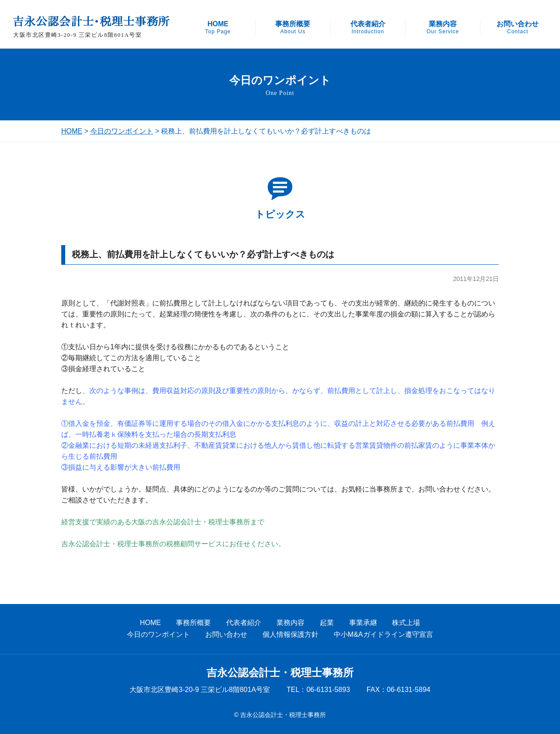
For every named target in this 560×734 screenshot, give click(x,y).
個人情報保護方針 (290, 634)
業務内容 (443, 28)
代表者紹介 (368, 28)
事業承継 (363, 623)
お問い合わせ (518, 28)
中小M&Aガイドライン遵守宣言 (383, 634)
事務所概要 (293, 28)
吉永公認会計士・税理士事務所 (280, 673)
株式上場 (406, 623)
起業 (327, 623)
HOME (218, 28)
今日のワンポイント (122, 131)
